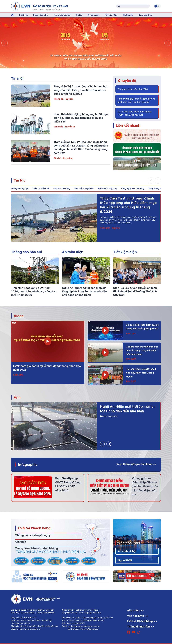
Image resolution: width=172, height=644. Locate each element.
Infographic (28, 465)
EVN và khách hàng (34, 528)
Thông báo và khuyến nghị (33, 535)
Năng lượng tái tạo (157, 188)
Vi (156, 6)
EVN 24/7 (18, 375)
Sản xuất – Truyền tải (64, 127)
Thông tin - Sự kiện (63, 99)
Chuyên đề (127, 81)
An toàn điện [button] (93, 15)
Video (19, 316)
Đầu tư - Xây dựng (63, 158)
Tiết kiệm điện (125, 252)
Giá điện (21, 542)
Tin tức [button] (79, 15)
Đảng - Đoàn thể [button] (41, 15)
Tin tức (20, 180)
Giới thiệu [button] (23, 15)
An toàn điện (73, 252)
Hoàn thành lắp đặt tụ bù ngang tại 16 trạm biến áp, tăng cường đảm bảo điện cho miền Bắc (81, 118)
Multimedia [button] (128, 15)
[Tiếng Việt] (39, 6)
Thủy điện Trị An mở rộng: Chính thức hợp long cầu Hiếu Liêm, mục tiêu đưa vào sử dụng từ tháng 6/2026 (81, 90)
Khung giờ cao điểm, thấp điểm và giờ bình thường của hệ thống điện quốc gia (145, 486)
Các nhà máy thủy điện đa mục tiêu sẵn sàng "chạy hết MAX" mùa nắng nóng (142, 350)
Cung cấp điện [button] (145, 15)
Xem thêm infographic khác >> (137, 464)
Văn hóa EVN (129, 543)
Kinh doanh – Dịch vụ (107, 188)
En (159, 6)
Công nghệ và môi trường (133, 188)
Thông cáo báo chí (62, 15)
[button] (168, 43)
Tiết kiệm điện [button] (111, 15)
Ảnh (17, 397)
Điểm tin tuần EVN (41, 188)
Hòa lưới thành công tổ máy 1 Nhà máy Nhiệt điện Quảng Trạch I (141, 373)
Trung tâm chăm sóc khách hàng (37, 548)
